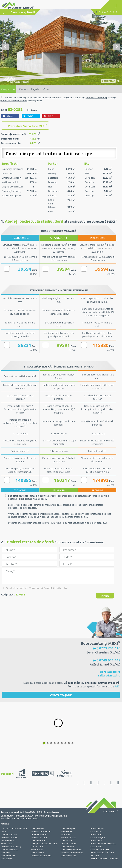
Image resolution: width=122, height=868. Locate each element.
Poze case (66, 834)
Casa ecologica (98, 837)
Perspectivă (8, 89)
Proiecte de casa (39, 837)
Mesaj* (58, 576)
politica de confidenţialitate (14, 101)
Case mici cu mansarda (72, 850)
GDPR (40, 812)
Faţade (35, 89)
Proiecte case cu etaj (11, 847)
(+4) (107, 648)
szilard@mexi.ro (109, 675)
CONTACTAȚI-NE (61, 695)
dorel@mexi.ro (110, 672)
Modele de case (68, 837)
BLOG (35, 818)
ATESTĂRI (5, 818)
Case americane (68, 856)
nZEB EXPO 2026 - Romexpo (104, 859)
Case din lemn (68, 847)
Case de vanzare (9, 834)
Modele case (37, 850)
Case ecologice (68, 828)
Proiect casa (96, 834)
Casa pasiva (6, 859)
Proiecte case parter (41, 831)
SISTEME (61, 816)
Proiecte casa (97, 840)
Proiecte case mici (10, 837)
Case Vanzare (37, 853)
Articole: (5, 824)
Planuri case (67, 831)
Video (47, 89)
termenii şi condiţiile (96, 98)
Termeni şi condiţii (9, 812)
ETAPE (53, 816)
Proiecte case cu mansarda (103, 844)
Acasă (56, 812)
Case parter (96, 831)
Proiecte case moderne (72, 853)
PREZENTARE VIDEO (21, 818)
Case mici (5, 853)
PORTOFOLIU (41, 816)
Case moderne (38, 840)
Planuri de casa (8, 840)
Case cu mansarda (9, 850)
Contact (48, 812)
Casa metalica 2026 (100, 850)
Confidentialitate (27, 812)
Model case (6, 844)
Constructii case (69, 844)
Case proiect (97, 847)
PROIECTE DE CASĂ (24, 816)
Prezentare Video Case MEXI (25, 126)
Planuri (23, 89)
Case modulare (8, 856)
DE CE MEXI (7, 816)
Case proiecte (38, 828)
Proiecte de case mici (41, 856)
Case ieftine (67, 840)
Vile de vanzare (38, 834)
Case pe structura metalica (44, 844)
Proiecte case (97, 828)
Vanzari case (37, 847)
